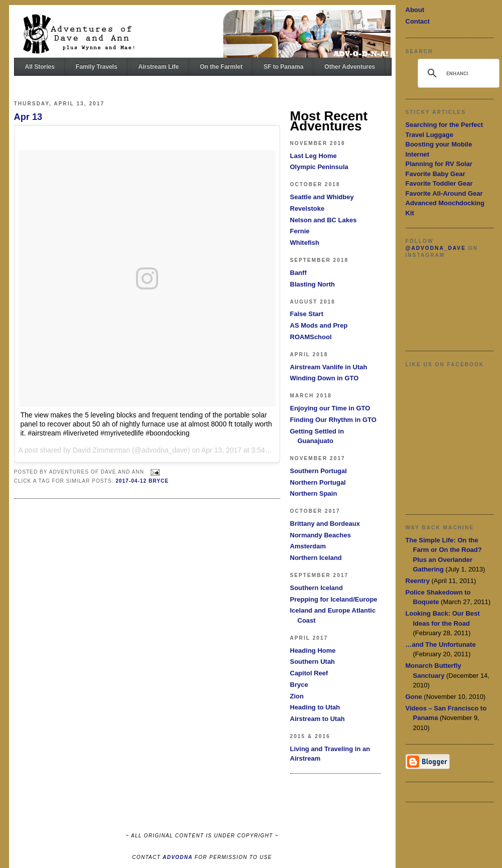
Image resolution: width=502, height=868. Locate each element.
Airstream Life (159, 67)
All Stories (40, 67)
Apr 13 (28, 117)
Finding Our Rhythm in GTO (333, 420)
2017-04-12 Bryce (142, 481)
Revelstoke (307, 208)
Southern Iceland (317, 588)
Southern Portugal (319, 471)
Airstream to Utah (318, 719)
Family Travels (97, 67)
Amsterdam (308, 546)
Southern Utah (313, 662)
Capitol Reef (309, 673)
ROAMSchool (311, 337)
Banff (298, 273)
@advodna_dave (436, 248)
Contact (418, 21)
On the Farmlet (221, 67)
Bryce (299, 685)
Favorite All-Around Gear (444, 193)
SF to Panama (283, 67)
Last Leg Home (313, 156)
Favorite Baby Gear (435, 174)
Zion (297, 696)
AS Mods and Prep (319, 325)
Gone (414, 697)
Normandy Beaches (321, 535)
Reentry (418, 581)
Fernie (300, 231)
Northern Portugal (318, 482)
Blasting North (313, 284)
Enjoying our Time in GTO (330, 408)
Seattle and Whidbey (322, 197)
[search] (457, 73)
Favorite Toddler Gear (439, 183)
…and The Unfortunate (441, 644)
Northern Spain (314, 493)
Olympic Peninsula (319, 167)
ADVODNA (178, 857)
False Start (307, 314)
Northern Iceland (316, 558)
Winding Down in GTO (325, 378)
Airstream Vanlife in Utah (329, 367)
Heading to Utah (315, 707)
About (415, 10)
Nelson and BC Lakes (324, 220)
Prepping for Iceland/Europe (334, 599)
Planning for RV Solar (439, 164)
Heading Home (313, 650)
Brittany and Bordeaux (325, 524)
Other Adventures (350, 67)
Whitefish (305, 243)
